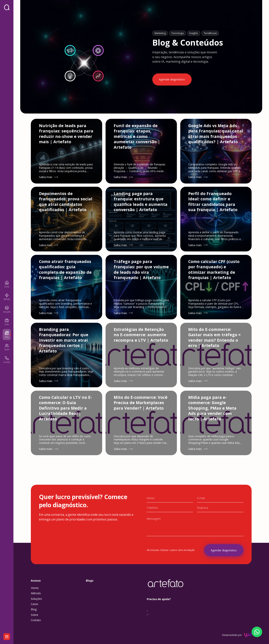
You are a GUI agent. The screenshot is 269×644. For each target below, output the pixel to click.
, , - (148, 617)
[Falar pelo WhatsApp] (257, 632)
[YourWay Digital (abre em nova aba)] (248, 640)
